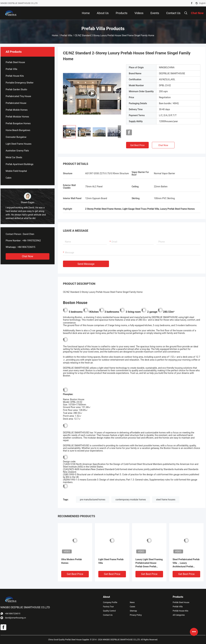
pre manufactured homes (93, 500)
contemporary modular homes (131, 500)
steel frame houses (166, 500)
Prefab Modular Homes (17, 117)
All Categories (179, 615)
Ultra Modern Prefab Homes (72, 561)
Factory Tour (108, 607)
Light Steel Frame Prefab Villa (111, 561)
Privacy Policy (136, 615)
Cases (132, 607)
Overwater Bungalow (16, 137)
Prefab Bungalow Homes (18, 123)
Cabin (9, 178)
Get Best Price (137, 145)
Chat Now (28, 256)
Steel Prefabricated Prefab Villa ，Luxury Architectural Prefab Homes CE (186, 563)
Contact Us (108, 615)
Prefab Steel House (15, 62)
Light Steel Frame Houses (19, 144)
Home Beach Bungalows (18, 130)
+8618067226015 (26, 247)
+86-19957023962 (32, 241)
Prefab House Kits (15, 76)
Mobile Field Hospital (16, 171)
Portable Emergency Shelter (20, 83)
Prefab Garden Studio (16, 89)
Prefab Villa (66, 35)
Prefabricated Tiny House (18, 96)
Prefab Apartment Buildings (20, 164)
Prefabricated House (16, 103)
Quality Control (109, 611)
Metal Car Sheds (14, 157)
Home (55, 35)
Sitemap (133, 611)
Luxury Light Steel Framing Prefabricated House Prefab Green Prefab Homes (149, 563)
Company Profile (110, 602)
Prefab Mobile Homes (17, 110)
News (132, 602)
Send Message (86, 264)
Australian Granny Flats (17, 151)
